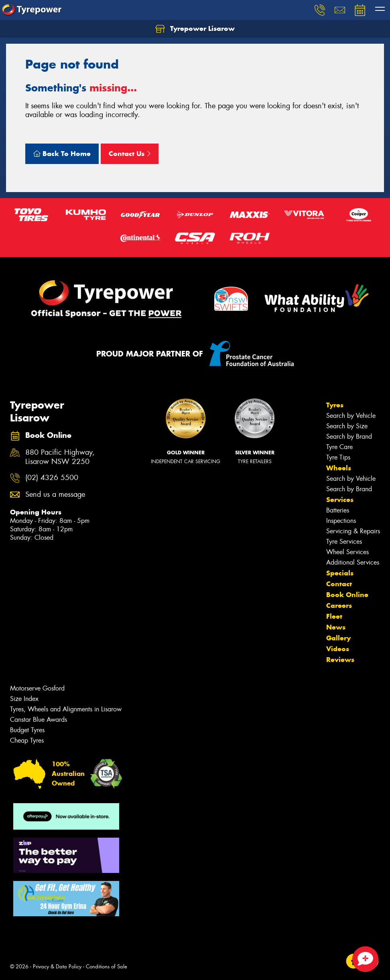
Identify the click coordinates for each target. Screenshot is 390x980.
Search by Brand (349, 436)
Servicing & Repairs (353, 531)
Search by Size (347, 426)
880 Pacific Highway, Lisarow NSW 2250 (60, 457)
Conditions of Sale (107, 967)
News (336, 627)
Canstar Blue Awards (39, 720)
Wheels (339, 468)
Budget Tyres (27, 730)
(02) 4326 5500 (52, 478)
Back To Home (62, 154)
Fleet (334, 616)
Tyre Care (339, 447)
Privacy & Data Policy (57, 967)
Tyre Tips (338, 457)
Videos (338, 649)
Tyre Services (344, 542)
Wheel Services (347, 552)
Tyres (335, 405)
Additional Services (353, 562)
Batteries (338, 510)
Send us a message (55, 495)
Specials (340, 573)
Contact (339, 584)
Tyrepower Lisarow (195, 29)
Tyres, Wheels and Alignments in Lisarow (66, 709)
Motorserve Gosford (37, 688)
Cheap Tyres (27, 740)
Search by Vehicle (351, 416)
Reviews (340, 660)
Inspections (341, 521)
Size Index (24, 699)
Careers (339, 605)
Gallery (338, 638)
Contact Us (130, 154)
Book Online (347, 595)
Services (340, 500)
